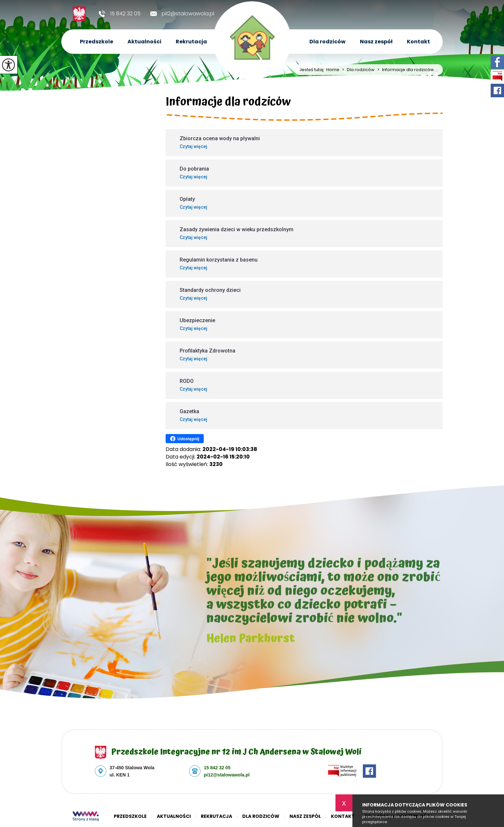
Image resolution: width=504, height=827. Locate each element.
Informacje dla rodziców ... (406, 70)
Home (333, 70)
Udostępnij (185, 439)
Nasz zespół (376, 42)
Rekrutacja (191, 42)
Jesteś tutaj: (313, 70)
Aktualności (144, 42)
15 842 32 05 (120, 14)
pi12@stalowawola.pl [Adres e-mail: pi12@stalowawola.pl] (227, 775)
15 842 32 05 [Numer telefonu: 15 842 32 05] (217, 768)
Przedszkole (96, 42)
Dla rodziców (327, 42)
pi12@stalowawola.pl (182, 14)
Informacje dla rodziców (228, 103)
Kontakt (418, 42)
